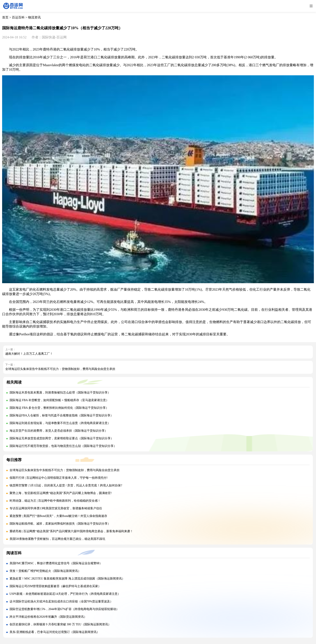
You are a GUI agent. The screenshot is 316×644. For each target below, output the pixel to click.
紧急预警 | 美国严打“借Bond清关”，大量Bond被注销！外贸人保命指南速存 (58, 516)
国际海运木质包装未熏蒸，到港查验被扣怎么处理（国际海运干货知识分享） (60, 393)
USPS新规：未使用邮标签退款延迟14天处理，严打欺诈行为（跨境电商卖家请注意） (65, 594)
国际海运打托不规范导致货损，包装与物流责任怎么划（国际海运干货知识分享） (63, 446)
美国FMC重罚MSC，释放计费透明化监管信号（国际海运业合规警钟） (56, 563)
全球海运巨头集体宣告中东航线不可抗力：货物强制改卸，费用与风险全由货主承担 (60, 369)
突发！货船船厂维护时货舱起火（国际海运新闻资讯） (45, 571)
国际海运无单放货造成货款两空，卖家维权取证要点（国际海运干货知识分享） (62, 438)
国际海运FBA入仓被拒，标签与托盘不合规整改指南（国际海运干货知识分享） (61, 415)
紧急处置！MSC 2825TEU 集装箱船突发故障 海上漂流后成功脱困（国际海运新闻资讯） (67, 579)
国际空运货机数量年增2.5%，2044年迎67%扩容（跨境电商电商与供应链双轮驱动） (64, 609)
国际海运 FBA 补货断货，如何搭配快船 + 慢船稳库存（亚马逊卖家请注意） (59, 400)
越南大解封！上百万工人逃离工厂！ (29, 354)
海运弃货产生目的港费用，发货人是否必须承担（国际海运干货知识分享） (59, 431)
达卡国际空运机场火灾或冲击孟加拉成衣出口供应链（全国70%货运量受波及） (61, 601)
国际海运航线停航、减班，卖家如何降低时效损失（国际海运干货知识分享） (60, 524)
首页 (5, 17)
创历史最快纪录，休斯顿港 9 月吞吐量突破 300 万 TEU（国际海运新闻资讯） (60, 624)
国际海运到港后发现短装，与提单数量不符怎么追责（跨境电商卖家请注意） (60, 423)
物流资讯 (34, 17)
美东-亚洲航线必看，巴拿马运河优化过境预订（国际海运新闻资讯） (55, 632)
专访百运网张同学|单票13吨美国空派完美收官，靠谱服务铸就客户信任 (56, 508)
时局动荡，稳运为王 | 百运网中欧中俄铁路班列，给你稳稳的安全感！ (55, 501)
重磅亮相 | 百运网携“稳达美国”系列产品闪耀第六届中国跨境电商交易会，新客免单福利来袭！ (71, 531)
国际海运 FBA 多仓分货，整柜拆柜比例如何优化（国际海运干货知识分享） (59, 408)
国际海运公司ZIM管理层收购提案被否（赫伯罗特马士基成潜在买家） (55, 586)
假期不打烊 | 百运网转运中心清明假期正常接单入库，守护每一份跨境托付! (59, 478)
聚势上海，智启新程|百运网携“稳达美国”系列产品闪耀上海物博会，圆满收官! (61, 493)
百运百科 (18, 17)
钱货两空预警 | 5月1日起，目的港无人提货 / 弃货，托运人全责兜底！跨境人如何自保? (66, 485)
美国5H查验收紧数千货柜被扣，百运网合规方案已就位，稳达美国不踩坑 (57, 539)
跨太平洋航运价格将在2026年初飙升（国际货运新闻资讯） (48, 617)
